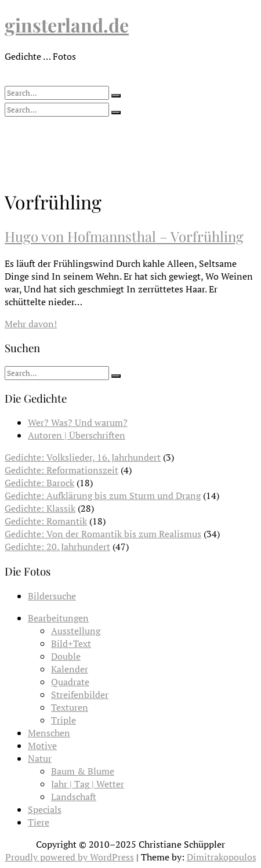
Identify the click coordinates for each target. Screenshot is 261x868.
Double (66, 656)
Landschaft (74, 797)
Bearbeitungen (58, 618)
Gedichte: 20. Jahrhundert (57, 547)
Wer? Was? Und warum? (78, 422)
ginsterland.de (67, 25)
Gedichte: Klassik (40, 508)
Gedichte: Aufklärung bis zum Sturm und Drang (103, 496)
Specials (45, 809)
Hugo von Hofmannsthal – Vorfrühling (124, 236)
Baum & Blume (83, 771)
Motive (42, 746)
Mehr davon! (31, 324)
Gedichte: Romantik (46, 521)
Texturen (70, 707)
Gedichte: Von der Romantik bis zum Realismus (103, 534)
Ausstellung (76, 631)
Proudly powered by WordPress (70, 857)
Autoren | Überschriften (77, 435)
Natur (40, 758)
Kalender (70, 669)
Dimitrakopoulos (222, 857)
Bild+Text (71, 643)
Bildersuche (52, 596)
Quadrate (70, 682)
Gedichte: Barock (39, 483)
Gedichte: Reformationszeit (61, 470)
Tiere (39, 822)
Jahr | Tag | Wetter (88, 784)
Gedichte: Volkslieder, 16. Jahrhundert (83, 457)
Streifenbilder (80, 695)
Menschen (49, 733)
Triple (64, 720)
